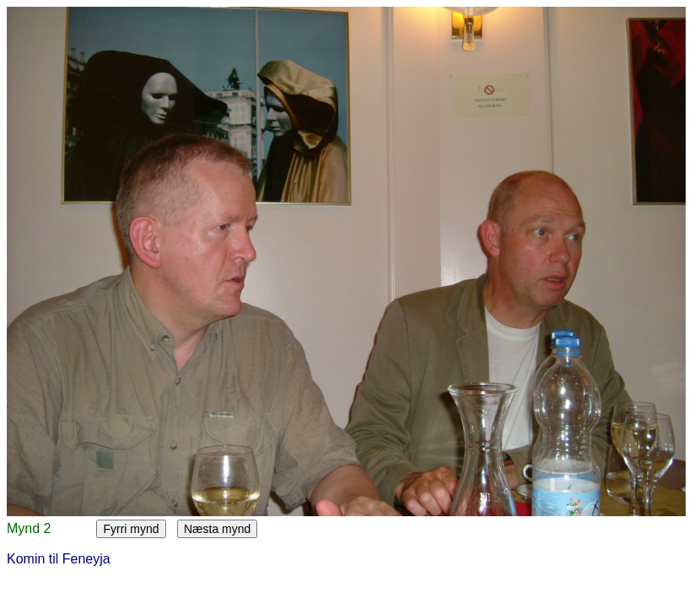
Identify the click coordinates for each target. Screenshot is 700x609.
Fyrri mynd (131, 529)
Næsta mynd (217, 529)
